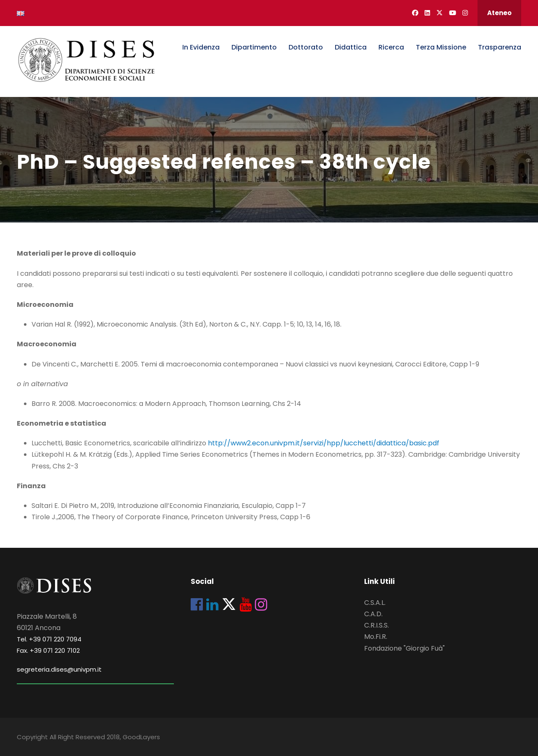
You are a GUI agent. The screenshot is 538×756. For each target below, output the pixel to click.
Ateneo (499, 13)
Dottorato (306, 47)
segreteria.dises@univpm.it (59, 669)
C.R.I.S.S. (377, 625)
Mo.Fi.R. (376, 637)
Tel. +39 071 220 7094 (49, 639)
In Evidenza (201, 47)
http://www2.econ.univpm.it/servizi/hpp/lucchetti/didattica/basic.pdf (324, 443)
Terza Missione (441, 47)
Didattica (351, 47)
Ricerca (391, 47)
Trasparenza (500, 47)
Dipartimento (254, 47)
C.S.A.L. (375, 603)
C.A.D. (373, 614)
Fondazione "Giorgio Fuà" (404, 648)
